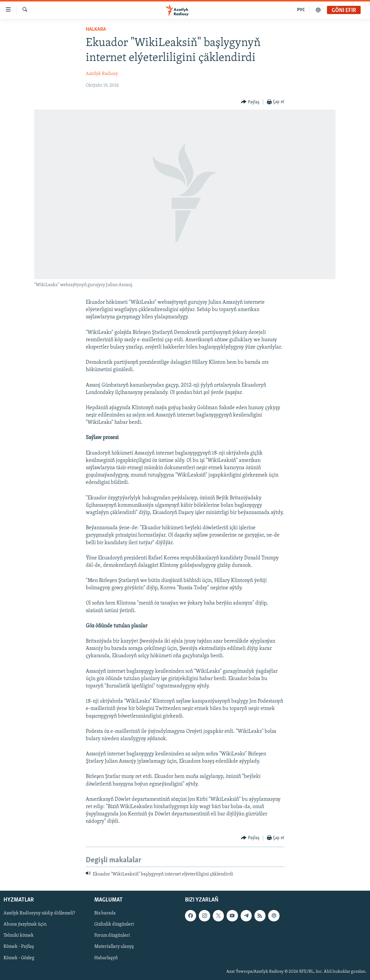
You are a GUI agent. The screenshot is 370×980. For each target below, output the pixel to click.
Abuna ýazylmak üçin (25, 924)
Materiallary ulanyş (114, 947)
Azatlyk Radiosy (102, 74)
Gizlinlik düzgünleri (114, 924)
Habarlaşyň (106, 958)
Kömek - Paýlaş (19, 947)
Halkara (96, 29)
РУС (301, 10)
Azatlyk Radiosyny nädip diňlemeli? (39, 913)
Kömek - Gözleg (19, 958)
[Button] (250, 102)
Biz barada (105, 913)
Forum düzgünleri (112, 935)
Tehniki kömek (19, 935)
